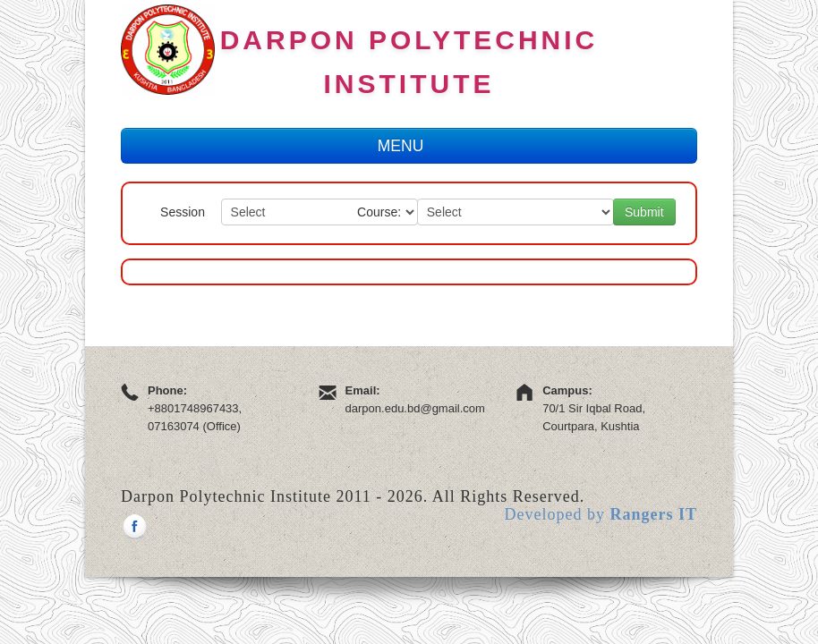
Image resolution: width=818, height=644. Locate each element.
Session (183, 212)
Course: (379, 212)
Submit (644, 212)
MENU (409, 146)
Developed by (601, 514)
